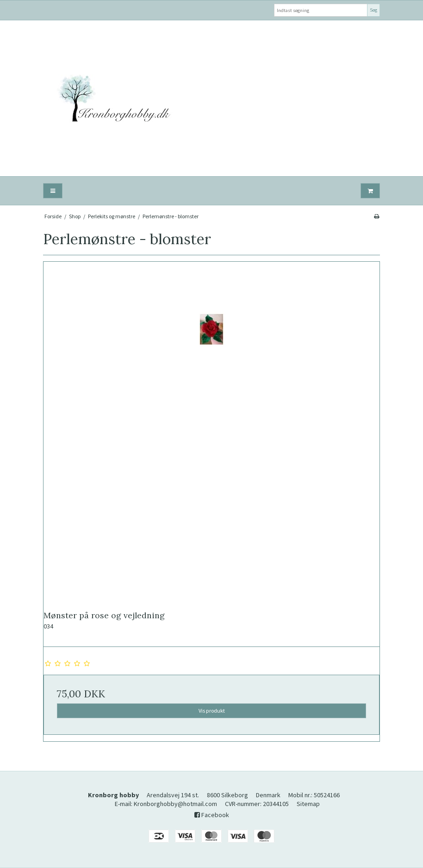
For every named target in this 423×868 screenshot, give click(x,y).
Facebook (212, 815)
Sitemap (308, 804)
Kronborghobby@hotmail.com (175, 804)
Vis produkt (212, 711)
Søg (373, 10)
